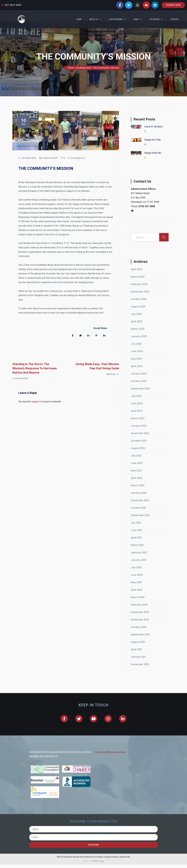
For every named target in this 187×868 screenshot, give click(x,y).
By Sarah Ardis (29, 165)
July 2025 (136, 321)
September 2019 (140, 641)
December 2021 (140, 507)
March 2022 (138, 492)
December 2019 (140, 619)
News (138, 19)
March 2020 (138, 604)
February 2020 (139, 612)
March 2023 (138, 425)
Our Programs (117, 19)
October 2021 (138, 515)
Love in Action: (154, 133)
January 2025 (139, 343)
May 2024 (136, 366)
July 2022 (136, 462)
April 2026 (137, 276)
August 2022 (138, 455)
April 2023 (137, 418)
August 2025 (138, 313)
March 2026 (138, 284)
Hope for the (153, 147)
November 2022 (140, 440)
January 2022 (139, 500)
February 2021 (139, 559)
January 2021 (138, 567)
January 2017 (138, 664)
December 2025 (140, 299)
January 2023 (139, 433)
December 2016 (140, 671)
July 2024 (136, 351)
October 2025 (139, 306)
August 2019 (138, 649)
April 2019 (136, 656)
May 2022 (136, 477)
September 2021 (140, 522)
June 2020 (137, 582)
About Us (95, 19)
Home (79, 19)
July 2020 (136, 574)
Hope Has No (153, 160)
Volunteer (156, 19)
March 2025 (138, 336)
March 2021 (137, 552)
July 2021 (136, 530)
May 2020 (136, 589)
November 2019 (140, 626)
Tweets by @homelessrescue (110, 759)
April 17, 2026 (152, 138)
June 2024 (137, 358)
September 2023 (140, 395)
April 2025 (137, 328)
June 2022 (137, 470)
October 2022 (139, 448)
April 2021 (136, 544)
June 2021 (137, 537)
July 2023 (136, 403)
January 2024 (139, 381)
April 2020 (137, 597)
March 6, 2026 (152, 151)
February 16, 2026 (154, 165)
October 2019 (138, 634)
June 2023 (137, 410)
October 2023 (139, 388)
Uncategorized (78, 165)
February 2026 (139, 291)
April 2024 (137, 373)
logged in (36, 408)
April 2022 (137, 485)
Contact (175, 19)
